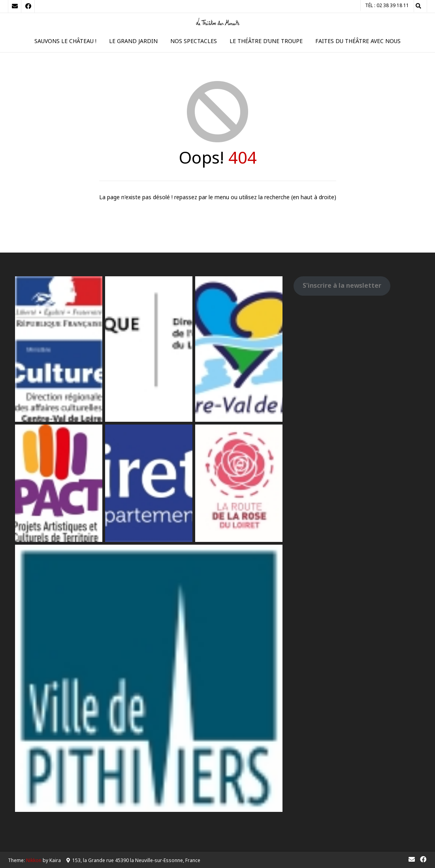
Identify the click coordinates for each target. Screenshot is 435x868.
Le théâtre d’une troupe (266, 41)
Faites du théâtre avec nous (358, 41)
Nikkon (34, 860)
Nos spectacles (194, 41)
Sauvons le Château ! (65, 41)
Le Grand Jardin (133, 41)
